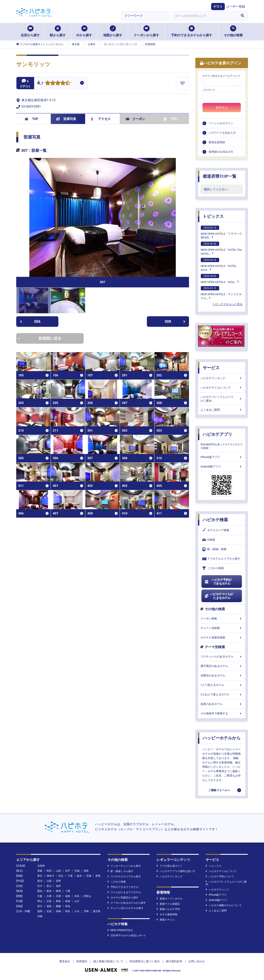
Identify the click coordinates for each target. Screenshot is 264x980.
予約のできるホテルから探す (192, 31)
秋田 (49, 871)
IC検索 (209, 540)
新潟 (40, 881)
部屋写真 (66, 119)
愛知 (40, 891)
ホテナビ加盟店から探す (123, 898)
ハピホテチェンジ (217, 890)
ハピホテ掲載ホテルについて (224, 905)
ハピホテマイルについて (222, 388)
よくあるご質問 (222, 410)
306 (30, 321)
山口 (77, 901)
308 (175, 321)
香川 (40, 906)
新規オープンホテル (170, 899)
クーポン (136, 119)
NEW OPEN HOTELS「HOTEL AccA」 (219, 265)
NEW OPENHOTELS (120, 930)
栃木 (79, 876)
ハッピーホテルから (222, 738)
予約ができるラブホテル (123, 887)
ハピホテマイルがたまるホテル (219, 596)
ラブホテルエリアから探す (221, 559)
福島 (86, 871)
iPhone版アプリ (222, 457)
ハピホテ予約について (220, 876)
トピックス (213, 216)
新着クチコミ (166, 920)
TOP (31, 119)
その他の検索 (233, 31)
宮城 (77, 871)
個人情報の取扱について (108, 961)
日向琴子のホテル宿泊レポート (127, 936)
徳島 (49, 906)
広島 (49, 901)
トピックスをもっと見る (227, 304)
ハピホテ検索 (215, 520)
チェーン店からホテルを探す (125, 908)
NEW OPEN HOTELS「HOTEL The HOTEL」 (221, 248)
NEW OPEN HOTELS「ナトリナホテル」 (221, 293)
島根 (68, 901)
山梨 (49, 881)
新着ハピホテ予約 (168, 909)
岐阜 (49, 891)
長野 (58, 881)
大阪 (40, 896)
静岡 (58, 891)
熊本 (68, 911)
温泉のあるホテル (222, 704)
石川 (40, 886)
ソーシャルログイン (221, 123)
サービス (211, 368)
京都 (58, 896)
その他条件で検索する (222, 713)
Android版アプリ (222, 466)
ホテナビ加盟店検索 (222, 637)
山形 (58, 871)
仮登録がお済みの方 (221, 152)
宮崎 (86, 911)
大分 (77, 911)
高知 (68, 906)
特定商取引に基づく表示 (145, 961)
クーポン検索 (222, 619)
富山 (49, 886)
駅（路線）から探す (120, 871)
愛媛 (58, 906)
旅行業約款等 (174, 961)
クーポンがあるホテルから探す (127, 903)
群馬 (98, 876)
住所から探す (30, 31)
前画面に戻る (40, 338)
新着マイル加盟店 (168, 904)
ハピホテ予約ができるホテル (218, 582)
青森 (40, 871)
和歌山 (87, 896)
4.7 (40, 83)
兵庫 (49, 896)
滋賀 (68, 896)
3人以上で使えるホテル (222, 694)
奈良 (77, 896)
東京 (40, 876)
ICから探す (84, 31)
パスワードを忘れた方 (222, 133)
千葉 (70, 876)
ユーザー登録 (236, 7)
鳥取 (58, 901)
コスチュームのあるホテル (222, 656)
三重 (68, 891)
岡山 (40, 901)
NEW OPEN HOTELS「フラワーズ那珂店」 (221, 232)
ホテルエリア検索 (216, 530)
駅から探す (58, 31)
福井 (58, 886)
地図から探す (113, 31)
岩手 (68, 871)
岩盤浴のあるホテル (222, 675)
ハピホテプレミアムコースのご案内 (222, 399)
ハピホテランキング (222, 378)
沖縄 (40, 916)
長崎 (58, 911)
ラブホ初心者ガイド (170, 866)
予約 (170, 119)
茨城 (89, 876)
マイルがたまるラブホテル (124, 892)
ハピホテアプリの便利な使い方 (176, 871)
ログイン (222, 108)
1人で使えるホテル (222, 685)
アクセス (101, 119)
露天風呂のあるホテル (222, 666)
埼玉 (61, 876)
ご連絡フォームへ (219, 790)
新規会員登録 (217, 142)
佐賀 (49, 911)
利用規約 (82, 961)
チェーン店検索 (222, 628)
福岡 (40, 911)
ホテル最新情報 (167, 914)
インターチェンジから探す (124, 866)
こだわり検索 (213, 568)
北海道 (41, 866)
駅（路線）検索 (214, 549)
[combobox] (205, 16)
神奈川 (50, 876)
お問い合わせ (197, 961)
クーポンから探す (146, 31)
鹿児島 (97, 911)
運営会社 (65, 961)
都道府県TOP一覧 (220, 176)
